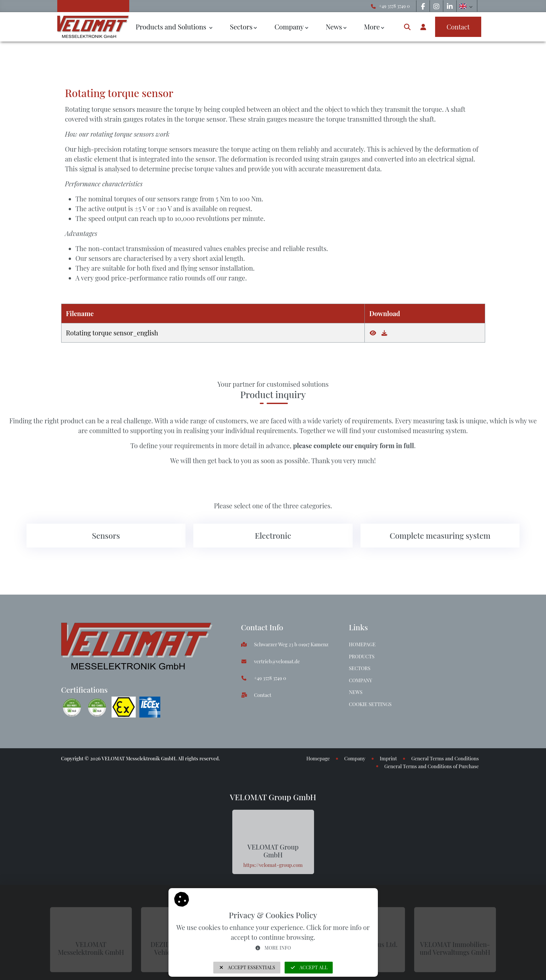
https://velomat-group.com (273, 865)
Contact (263, 695)
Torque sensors (162, 57)
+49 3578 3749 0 (394, 6)
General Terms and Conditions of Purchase (432, 766)
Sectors (241, 26)
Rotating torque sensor (216, 57)
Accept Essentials (247, 967)
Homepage (362, 644)
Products (362, 656)
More (372, 26)
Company (289, 26)
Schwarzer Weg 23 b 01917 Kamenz (291, 644)
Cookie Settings (370, 704)
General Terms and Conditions (445, 758)
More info (273, 948)
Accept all (309, 967)
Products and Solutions (172, 26)
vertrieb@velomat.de (277, 661)
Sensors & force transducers (102, 57)
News (334, 26)
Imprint (388, 758)
